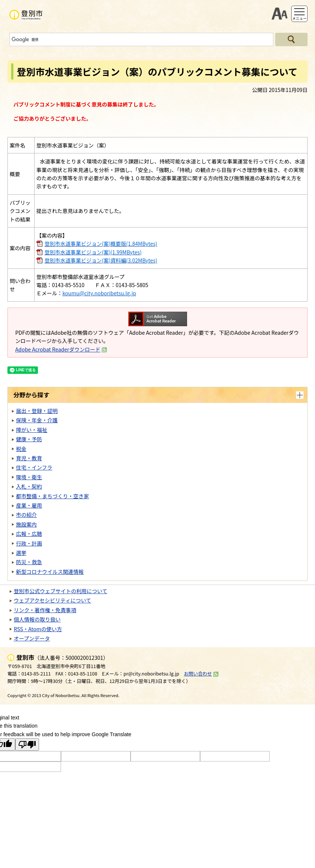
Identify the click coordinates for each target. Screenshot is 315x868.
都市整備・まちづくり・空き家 (52, 496)
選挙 (21, 553)
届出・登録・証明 (37, 411)
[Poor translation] (27, 745)
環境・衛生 (29, 477)
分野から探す (31, 395)
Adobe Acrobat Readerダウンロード (61, 349)
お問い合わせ (201, 673)
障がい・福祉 (32, 430)
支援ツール (279, 14)
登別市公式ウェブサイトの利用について (61, 591)
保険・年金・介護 (37, 420)
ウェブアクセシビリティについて (52, 600)
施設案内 (26, 524)
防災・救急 (29, 562)
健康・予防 (29, 439)
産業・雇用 (29, 505)
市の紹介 (26, 515)
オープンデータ (32, 638)
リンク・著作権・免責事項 (45, 610)
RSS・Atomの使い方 (38, 629)
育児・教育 (29, 458)
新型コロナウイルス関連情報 (50, 572)
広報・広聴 (29, 534)
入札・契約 (29, 486)
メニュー (299, 18)
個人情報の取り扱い (37, 619)
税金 (21, 449)
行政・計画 (29, 543)
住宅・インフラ (34, 467)
